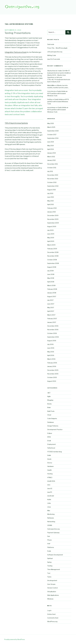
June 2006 (51, 348)
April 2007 (51, 311)
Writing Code (52, 55)
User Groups (51, 584)
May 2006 (51, 352)
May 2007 (51, 308)
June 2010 (51, 197)
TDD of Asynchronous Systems (16, 123)
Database (51, 422)
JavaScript (51, 496)
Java (49, 485)
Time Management (54, 569)
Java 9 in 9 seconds (54, 59)
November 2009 (53, 219)
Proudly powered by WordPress (14, 639)
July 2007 (50, 300)
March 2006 (51, 359)
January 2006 (52, 366)
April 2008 (51, 282)
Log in (49, 610)
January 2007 (52, 322)
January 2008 (52, 293)
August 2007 (52, 296)
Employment (52, 444)
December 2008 (53, 252)
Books (49, 404)
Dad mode (51, 44)
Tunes (49, 577)
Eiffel (49, 437)
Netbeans (51, 518)
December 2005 (53, 370)
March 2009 (51, 245)
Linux (49, 507)
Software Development (55, 555)
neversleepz (51, 107)
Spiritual (50, 558)
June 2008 (51, 274)
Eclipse (50, 433)
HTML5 (50, 477)
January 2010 (52, 212)
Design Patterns (53, 426)
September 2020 (53, 131)
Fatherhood (51, 448)
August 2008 (52, 267)
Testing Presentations (18, 33)
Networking (51, 522)
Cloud (49, 415)
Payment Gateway (53, 533)
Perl (49, 536)
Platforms (51, 547)
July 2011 (50, 171)
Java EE (50, 488)
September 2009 (53, 223)
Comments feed (53, 618)
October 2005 (52, 377)
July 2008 (50, 271)
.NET (49, 393)
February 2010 (52, 208)
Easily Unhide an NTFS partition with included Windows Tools (57, 94)
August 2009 (52, 226)
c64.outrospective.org (55, 52)
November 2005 (53, 374)
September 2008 (53, 263)
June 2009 (51, 234)
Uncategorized (52, 580)
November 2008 (53, 256)
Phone (49, 540)
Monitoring (51, 514)
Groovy (50, 463)
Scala (49, 551)
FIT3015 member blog (55, 452)
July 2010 (50, 193)
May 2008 (51, 278)
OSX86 (50, 525)
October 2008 (52, 260)
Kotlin (49, 500)
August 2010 (52, 190)
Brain (49, 407)
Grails (49, 455)
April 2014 (51, 149)
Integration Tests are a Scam (16, 52)
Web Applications (53, 595)
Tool (49, 573)
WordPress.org (52, 622)
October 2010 (52, 182)
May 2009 (51, 238)
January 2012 (51, 160)
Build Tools (51, 411)
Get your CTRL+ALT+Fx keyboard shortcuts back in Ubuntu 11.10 (59, 80)
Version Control (52, 588)
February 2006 (52, 363)
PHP (49, 544)
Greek (49, 459)
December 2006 (53, 326)
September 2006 (53, 337)
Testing (50, 566)
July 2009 (50, 230)
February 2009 (52, 249)
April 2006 (51, 355)
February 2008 (52, 289)
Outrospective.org (53, 529)
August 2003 (52, 381)
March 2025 (51, 127)
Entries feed (51, 614)
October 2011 (52, 168)
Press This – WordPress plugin (57, 48)
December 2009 (53, 215)
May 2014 (50, 146)
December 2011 (52, 164)
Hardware (50, 466)
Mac (49, 511)
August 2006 (52, 341)
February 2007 (52, 319)
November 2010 (53, 179)
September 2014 (53, 138)
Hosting (50, 474)
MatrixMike (51, 85)
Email (49, 441)
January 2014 (52, 153)
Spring (49, 562)
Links (49, 503)
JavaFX (50, 492)
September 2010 (53, 186)
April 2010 (51, 204)
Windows (50, 599)
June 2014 (51, 142)
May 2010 (51, 201)
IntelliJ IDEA (51, 481)
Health (49, 470)
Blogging (50, 400)
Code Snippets (52, 418)
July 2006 (50, 344)
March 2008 (51, 285)
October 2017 (52, 135)
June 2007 (51, 304)
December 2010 (53, 175)
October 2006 (52, 333)
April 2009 (51, 241)
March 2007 (51, 315)
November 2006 (53, 330)
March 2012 (51, 157)
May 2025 (51, 123)
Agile (49, 396)
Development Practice (55, 430)
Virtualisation (52, 592)
